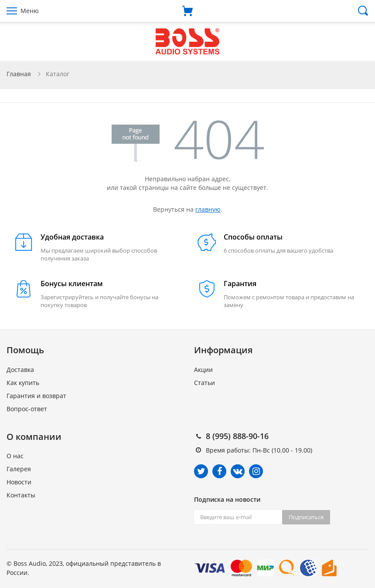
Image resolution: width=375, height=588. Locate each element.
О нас (15, 456)
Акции (203, 370)
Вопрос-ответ (27, 409)
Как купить (23, 383)
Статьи (205, 383)
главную (208, 209)
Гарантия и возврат (36, 396)
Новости (19, 482)
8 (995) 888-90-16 (237, 436)
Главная (19, 74)
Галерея (19, 469)
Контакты (21, 495)
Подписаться (306, 517)
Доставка (20, 370)
